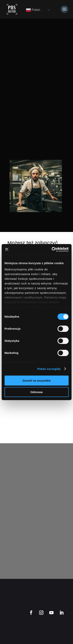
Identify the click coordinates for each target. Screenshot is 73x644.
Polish (33, 10)
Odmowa (36, 392)
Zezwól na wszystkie (37, 381)
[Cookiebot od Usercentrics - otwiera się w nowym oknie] (52, 250)
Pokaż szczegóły (49, 369)
